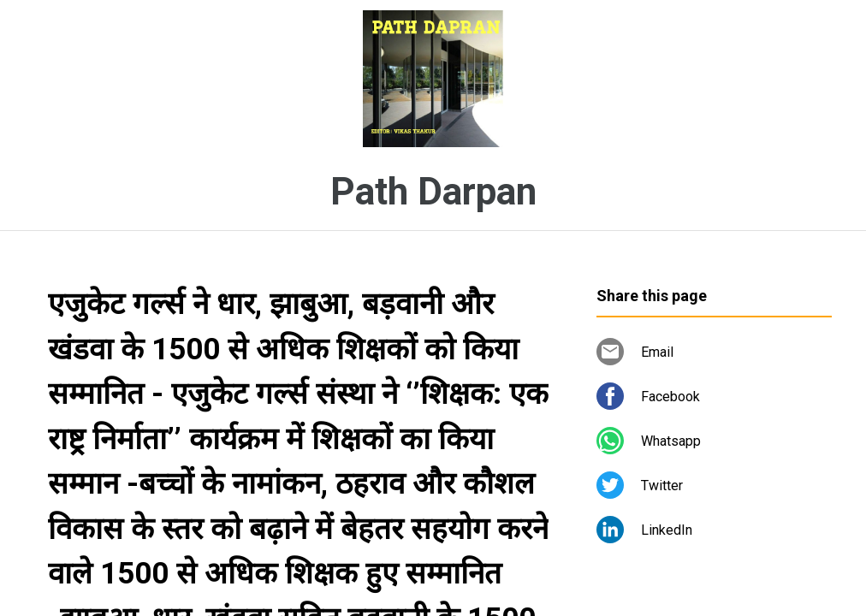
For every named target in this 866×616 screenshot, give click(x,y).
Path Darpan (433, 192)
